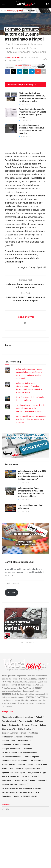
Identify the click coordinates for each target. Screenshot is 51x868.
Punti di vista (41, 765)
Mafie (4, 765)
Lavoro (26, 757)
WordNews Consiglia (11, 780)
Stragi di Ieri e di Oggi (37, 772)
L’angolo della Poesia (11, 749)
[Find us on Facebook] (3, 810)
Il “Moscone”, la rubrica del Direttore (17, 737)
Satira (4, 768)
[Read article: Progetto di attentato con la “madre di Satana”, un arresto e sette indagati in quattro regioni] (11, 112)
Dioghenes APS (9, 729)
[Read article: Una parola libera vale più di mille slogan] (10, 508)
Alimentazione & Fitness (12, 717)
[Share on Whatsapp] (26, 71)
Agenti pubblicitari (38, 780)
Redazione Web (14, 57)
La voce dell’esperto (28, 753)
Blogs (25, 780)
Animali (39, 717)
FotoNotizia (33, 733)
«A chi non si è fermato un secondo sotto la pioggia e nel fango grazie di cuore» (31, 419)
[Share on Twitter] (14, 71)
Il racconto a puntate (11, 745)
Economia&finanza (10, 733)
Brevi (4, 725)
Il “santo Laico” (9, 741)
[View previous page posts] (23, 144)
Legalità (36, 757)
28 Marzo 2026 (25, 136)
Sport (23, 772)
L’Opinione (27, 749)
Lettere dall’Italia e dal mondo (14, 761)
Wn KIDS (26, 776)
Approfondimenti (9, 721)
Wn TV (35, 776)
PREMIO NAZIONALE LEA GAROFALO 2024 (20, 792)
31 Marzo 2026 (25, 121)
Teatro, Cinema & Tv (11, 776)
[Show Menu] (3, 4)
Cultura (43, 725)
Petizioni (22, 765)
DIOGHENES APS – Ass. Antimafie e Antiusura (21, 788)
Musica (12, 765)
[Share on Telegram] (32, 71)
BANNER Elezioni (9, 784)
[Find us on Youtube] (7, 810)
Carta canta (14, 725)
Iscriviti (11, 593)
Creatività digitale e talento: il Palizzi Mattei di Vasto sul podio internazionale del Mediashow (31, 408)
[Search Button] (48, 4)
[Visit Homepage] (25, 4)
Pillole (30, 765)
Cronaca (25, 725)
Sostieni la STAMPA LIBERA (25, 796)
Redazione (6, 796)
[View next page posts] (28, 144)
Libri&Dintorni (36, 761)
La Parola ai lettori (10, 753)
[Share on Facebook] (7, 71)
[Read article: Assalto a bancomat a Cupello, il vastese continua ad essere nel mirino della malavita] (11, 128)
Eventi (23, 733)
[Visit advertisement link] (26, 11)
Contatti (23, 784)
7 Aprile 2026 (24, 104)
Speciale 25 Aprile (33, 768)
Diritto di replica (25, 729)
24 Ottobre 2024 (31, 57)
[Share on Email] (38, 71)
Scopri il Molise (16, 768)
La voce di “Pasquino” (11, 757)
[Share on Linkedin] (20, 71)
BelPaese (39, 721)
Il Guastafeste (24, 741)
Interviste (26, 745)
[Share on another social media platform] (44, 71)
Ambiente (29, 717)
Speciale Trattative (10, 772)
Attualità (29, 721)
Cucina (34, 725)
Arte (21, 721)
